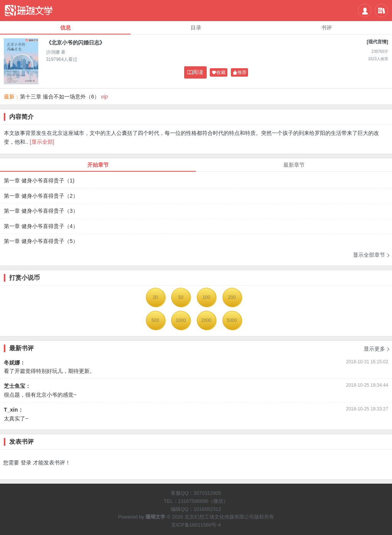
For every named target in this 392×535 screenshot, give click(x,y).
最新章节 (294, 165)
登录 (26, 463)
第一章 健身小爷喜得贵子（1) (39, 181)
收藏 (219, 73)
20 (155, 297)
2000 (207, 320)
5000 (232, 320)
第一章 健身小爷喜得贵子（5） (41, 241)
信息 (65, 28)
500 (155, 320)
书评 (327, 28)
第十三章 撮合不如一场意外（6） (60, 97)
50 (181, 297)
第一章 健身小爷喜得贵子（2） (41, 196)
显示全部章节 (372, 255)
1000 (181, 320)
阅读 (195, 72)
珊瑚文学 (155, 517)
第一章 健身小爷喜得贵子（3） (41, 211)
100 (206, 297)
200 (232, 297)
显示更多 (377, 346)
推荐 (240, 73)
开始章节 (98, 165)
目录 (196, 28)
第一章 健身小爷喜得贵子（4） (41, 226)
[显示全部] (42, 142)
